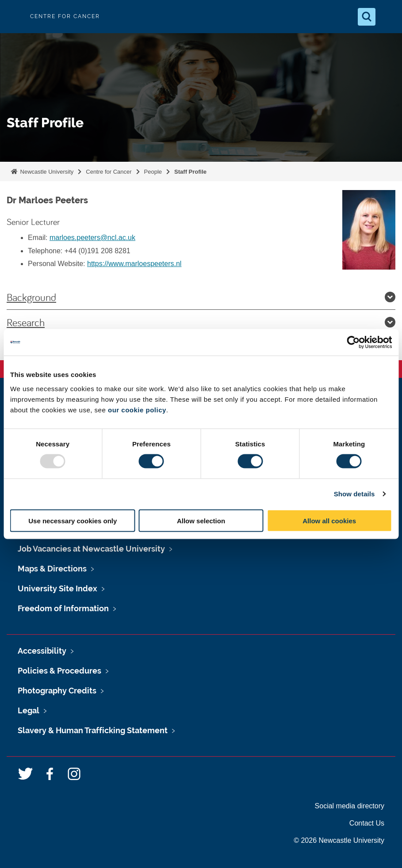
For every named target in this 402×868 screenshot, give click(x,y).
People (153, 172)
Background (201, 297)
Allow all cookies (329, 520)
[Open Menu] (388, 17)
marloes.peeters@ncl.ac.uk (92, 238)
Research (201, 322)
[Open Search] (367, 17)
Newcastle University (46, 172)
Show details (354, 494)
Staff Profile (190, 172)
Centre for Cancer (109, 172)
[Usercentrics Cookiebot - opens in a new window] (353, 343)
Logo (14, 17)
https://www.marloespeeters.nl (134, 264)
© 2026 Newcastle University (339, 840)
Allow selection (201, 520)
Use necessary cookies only (73, 520)
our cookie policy (137, 409)
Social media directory (350, 806)
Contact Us (367, 823)
